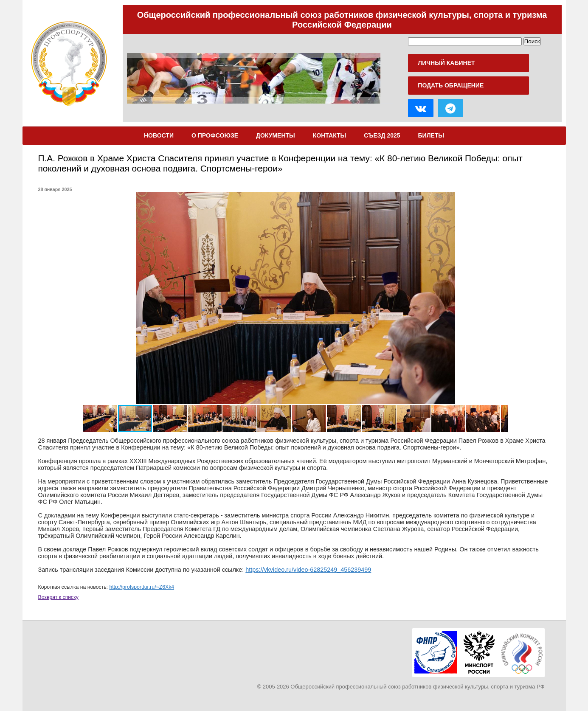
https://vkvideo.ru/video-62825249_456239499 (308, 570)
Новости (159, 135)
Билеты (431, 135)
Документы (276, 135)
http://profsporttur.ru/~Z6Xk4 (142, 587)
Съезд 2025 (382, 135)
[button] (91, 298)
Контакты (329, 135)
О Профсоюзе (215, 135)
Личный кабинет (446, 63)
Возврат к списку (58, 597)
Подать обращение (451, 85)
